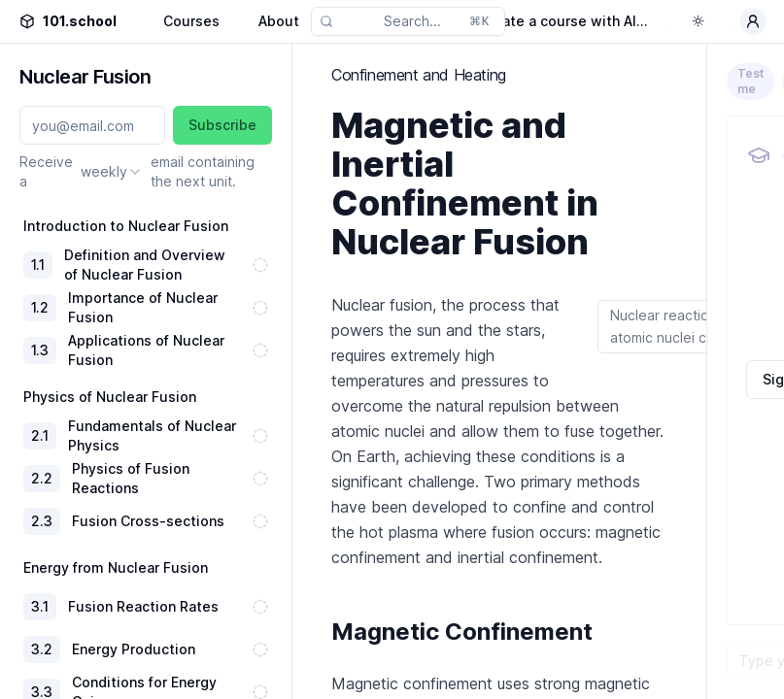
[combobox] (112, 172)
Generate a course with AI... (555, 21)
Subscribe (222, 125)
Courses (191, 21)
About (279, 21)
